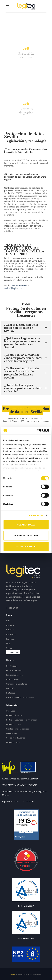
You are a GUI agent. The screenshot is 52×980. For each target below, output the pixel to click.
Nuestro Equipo (12, 666)
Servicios (10, 630)
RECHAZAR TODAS (26, 546)
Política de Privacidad (15, 715)
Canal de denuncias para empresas (20, 697)
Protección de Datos (14, 670)
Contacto (10, 648)
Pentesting (11, 693)
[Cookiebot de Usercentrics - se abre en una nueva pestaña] (37, 431)
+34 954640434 (19, 285)
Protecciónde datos (26, 55)
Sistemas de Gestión (14, 675)
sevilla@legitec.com (14, 288)
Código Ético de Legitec (16, 738)
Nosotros (10, 625)
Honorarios (11, 634)
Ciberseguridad (13, 652)
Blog (8, 643)
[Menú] (7, 6)
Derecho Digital (12, 679)
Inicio (8, 621)
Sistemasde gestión (26, 111)
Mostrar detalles (36, 515)
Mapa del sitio (12, 733)
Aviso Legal (11, 711)
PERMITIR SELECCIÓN (26, 536)
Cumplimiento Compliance (17, 684)
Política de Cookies (14, 724)
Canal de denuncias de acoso (18, 729)
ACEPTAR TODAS (26, 525)
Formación (11, 639)
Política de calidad (13, 742)
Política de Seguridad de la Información (22, 720)
